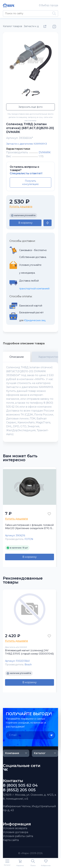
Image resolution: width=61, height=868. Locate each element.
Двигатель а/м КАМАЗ (16, 647)
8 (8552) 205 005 (19, 790)
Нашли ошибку (54, 27)
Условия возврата (15, 828)
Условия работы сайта (18, 836)
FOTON (29, 539)
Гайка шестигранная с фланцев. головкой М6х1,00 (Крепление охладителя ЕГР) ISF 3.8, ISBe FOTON (29, 527)
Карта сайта (11, 840)
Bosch (28, 665)
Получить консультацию (30, 182)
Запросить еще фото (30, 107)
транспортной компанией (34, 289)
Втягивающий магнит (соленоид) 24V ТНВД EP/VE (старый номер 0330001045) (29, 652)
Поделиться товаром (46, 27)
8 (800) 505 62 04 (20, 785)
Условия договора (16, 832)
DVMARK (45, 152)
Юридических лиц (35, 320)
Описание (17, 357)
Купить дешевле (21, 207)
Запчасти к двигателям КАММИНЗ (27, 144)
